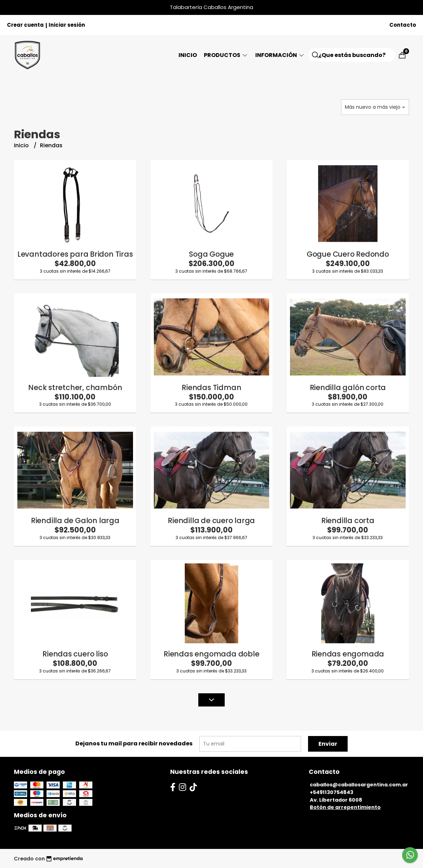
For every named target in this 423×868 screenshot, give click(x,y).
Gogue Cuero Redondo (348, 254)
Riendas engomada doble (211, 654)
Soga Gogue (211, 254)
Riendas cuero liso (75, 654)
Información (280, 55)
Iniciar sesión (67, 25)
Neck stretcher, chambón (75, 387)
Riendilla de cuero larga (211, 520)
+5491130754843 (331, 792)
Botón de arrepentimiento (345, 807)
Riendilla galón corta (348, 387)
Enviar (328, 744)
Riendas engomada (348, 654)
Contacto (403, 25)
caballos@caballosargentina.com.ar (359, 785)
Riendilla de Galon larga (75, 520)
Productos (226, 55)
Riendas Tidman (211, 387)
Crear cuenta (25, 25)
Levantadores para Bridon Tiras (75, 254)
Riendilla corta (348, 520)
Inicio (188, 55)
